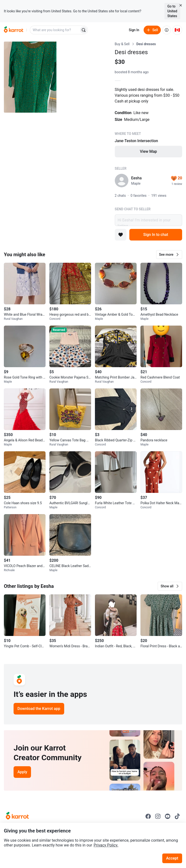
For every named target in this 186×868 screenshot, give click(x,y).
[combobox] (55, 30)
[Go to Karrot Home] (17, 816)
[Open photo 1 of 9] (30, 77)
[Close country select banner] (181, 5)
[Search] (84, 30)
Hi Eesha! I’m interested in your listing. (148, 220)
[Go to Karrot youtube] (168, 816)
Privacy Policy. (106, 845)
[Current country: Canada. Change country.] (177, 30)
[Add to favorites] (121, 235)
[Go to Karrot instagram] (158, 816)
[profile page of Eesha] (122, 181)
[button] (169, 255)
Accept (172, 858)
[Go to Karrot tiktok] (177, 816)
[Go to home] (14, 30)
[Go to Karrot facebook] (148, 816)
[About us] (167, 30)
